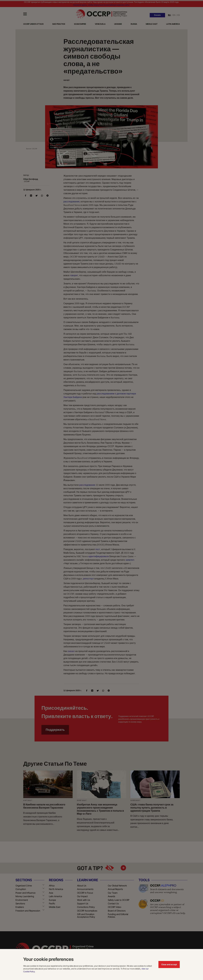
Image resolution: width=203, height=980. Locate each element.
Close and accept (169, 964)
